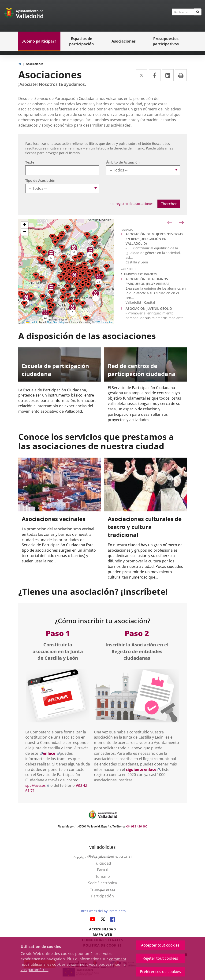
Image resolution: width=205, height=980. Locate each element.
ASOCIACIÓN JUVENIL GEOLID (149, 308)
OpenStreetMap (56, 322)
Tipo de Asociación (40, 180)
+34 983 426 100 (136, 826)
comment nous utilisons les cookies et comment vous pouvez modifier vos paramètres (74, 964)
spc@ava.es (37, 785)
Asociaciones (35, 64)
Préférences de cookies (160, 972)
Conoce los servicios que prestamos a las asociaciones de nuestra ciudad (96, 441)
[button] (41, 279)
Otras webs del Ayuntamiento (102, 911)
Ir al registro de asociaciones (131, 204)
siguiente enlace (143, 769)
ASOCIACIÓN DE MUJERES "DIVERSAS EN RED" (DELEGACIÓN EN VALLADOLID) (154, 239)
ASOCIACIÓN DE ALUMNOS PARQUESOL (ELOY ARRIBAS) (148, 281)
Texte (30, 162)
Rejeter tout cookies (160, 958)
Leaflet (32, 322)
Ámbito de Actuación (123, 162)
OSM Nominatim (103, 322)
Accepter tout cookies (160, 945)
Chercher (169, 204)
